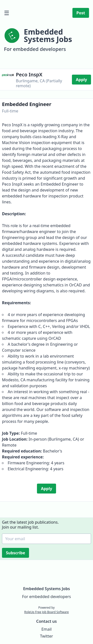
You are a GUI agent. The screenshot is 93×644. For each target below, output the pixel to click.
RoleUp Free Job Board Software (46, 612)
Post (81, 13)
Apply (81, 80)
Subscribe (16, 553)
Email (46, 629)
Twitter (46, 636)
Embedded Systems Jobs (46, 589)
